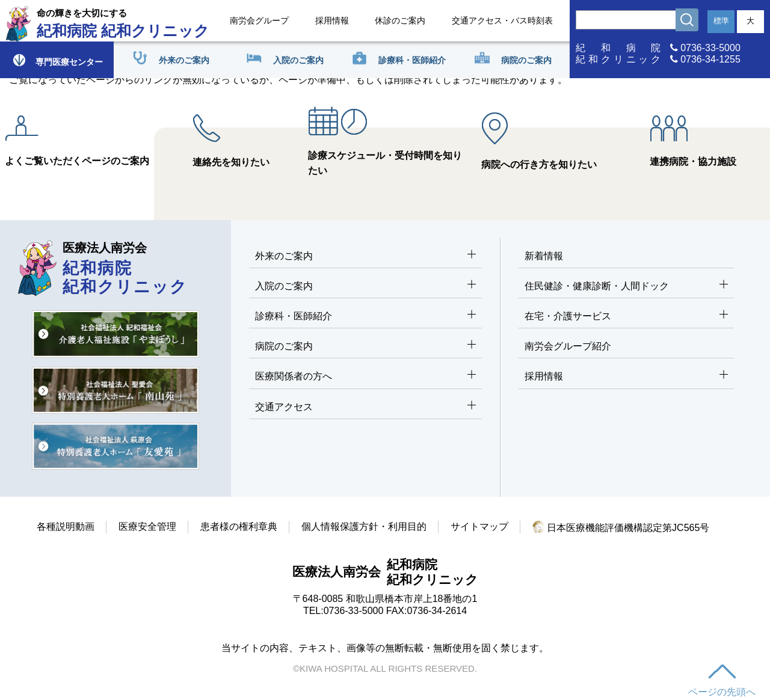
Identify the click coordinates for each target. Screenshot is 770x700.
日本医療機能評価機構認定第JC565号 (621, 528)
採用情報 (332, 20)
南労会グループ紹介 (568, 346)
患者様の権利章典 (239, 527)
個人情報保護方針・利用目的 (364, 527)
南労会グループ (259, 20)
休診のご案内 (400, 20)
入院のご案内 (365, 287)
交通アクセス (365, 407)
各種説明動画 (66, 527)
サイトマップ (479, 527)
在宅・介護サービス (626, 317)
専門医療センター (57, 60)
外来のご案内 (365, 256)
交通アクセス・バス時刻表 (502, 20)
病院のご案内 (365, 347)
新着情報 (544, 256)
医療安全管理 (147, 527)
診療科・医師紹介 (365, 317)
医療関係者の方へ (365, 377)
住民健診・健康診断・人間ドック (626, 287)
